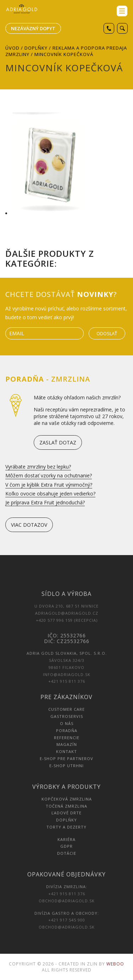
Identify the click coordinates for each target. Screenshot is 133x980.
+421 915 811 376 (67, 681)
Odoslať (107, 333)
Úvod (12, 48)
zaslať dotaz (58, 442)
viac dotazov (29, 525)
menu (122, 11)
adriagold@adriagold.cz (67, 613)
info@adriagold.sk (67, 674)
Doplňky (36, 48)
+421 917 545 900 (67, 920)
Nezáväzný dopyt (33, 28)
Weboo (115, 964)
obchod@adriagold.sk (67, 901)
